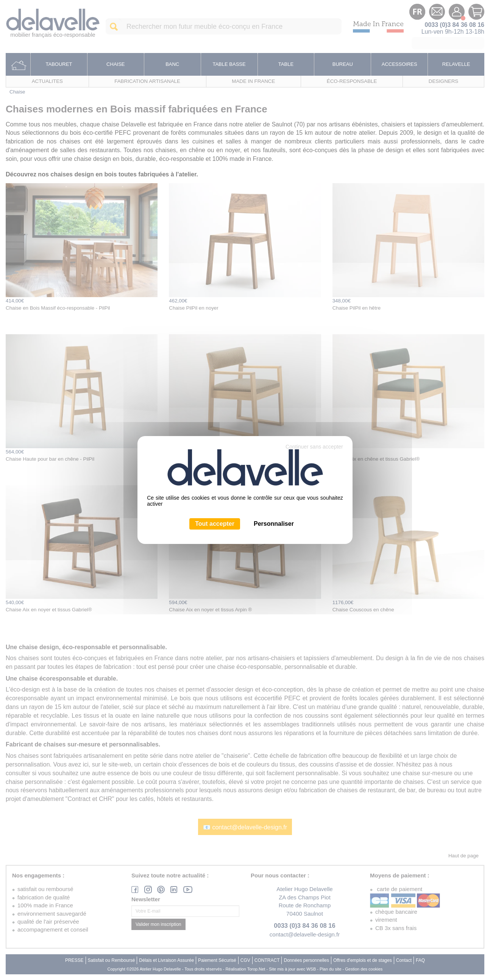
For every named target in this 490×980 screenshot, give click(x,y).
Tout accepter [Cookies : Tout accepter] (215, 524)
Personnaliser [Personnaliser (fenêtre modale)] (274, 524)
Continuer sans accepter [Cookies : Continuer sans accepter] (314, 447)
